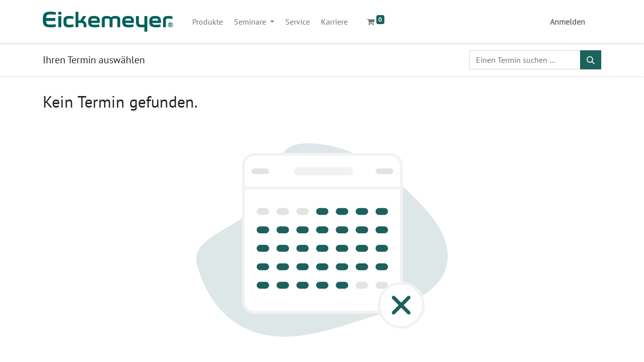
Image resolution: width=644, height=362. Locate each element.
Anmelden (568, 22)
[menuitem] (208, 22)
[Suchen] (591, 60)
